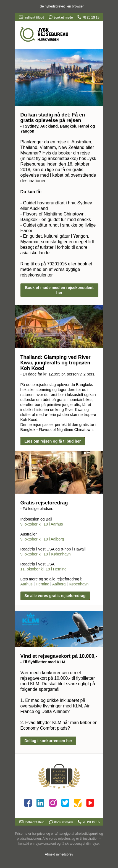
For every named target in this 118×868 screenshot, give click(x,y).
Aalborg (59, 584)
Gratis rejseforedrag (44, 503)
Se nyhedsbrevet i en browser (62, 6)
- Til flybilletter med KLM (43, 662)
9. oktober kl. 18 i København (46, 554)
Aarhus (27, 584)
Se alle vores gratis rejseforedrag (55, 596)
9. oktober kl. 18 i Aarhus (42, 524)
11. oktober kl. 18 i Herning (44, 569)
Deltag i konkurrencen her (48, 741)
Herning (42, 584)
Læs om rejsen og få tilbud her (53, 441)
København (79, 584)
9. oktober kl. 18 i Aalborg (42, 539)
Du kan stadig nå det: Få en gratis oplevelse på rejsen (53, 118)
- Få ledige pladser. (37, 509)
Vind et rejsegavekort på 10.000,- (59, 656)
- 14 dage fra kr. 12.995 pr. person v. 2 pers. (58, 374)
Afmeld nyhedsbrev (59, 854)
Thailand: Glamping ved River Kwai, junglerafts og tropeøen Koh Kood (56, 363)
